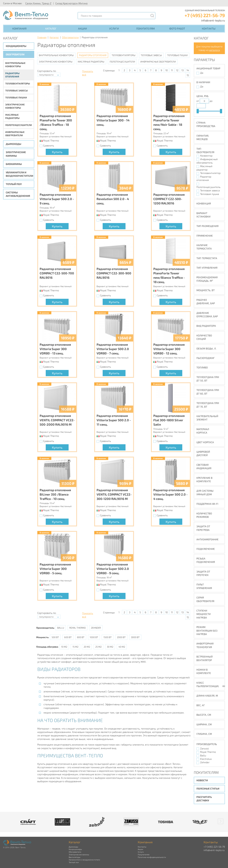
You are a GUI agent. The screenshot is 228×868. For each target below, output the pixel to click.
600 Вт (68, 637)
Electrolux (206, 759)
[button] (221, 821)
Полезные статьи (208, 788)
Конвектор (206, 156)
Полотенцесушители (19, 125)
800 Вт (81, 637)
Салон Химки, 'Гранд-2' (38, 3)
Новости (202, 780)
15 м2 (75, 647)
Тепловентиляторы (18, 83)
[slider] (198, 111)
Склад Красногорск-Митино (71, 3)
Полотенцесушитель (208, 187)
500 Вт (55, 637)
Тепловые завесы (17, 90)
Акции (83, 28)
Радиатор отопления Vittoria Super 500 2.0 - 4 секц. (170, 494)
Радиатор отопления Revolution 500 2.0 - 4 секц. (113, 199)
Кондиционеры (16, 46)
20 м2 (87, 647)
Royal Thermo (78, 628)
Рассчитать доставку (204, 799)
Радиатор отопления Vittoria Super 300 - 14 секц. (113, 120)
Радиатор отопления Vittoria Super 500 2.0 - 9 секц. (57, 199)
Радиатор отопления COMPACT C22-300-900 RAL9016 (114, 273)
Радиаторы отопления (12, 75)
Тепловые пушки (16, 97)
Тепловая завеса (210, 190)
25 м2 (98, 647)
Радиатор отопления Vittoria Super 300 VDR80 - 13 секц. (55, 349)
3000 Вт (135, 637)
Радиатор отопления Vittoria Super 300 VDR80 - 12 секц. (169, 349)
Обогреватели (15, 54)
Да (202, 73)
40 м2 (122, 647)
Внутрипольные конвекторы (15, 65)
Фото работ (177, 28)
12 (177, 70)
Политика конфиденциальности (152, 857)
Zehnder (96, 628)
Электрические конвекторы (15, 106)
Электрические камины (16, 154)
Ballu (61, 628)
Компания (19, 28)
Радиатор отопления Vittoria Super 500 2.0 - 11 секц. (114, 420)
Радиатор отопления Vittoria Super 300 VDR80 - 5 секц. (55, 569)
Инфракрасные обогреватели (15, 134)
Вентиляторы (74, 857)
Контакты (209, 28)
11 (172, 70)
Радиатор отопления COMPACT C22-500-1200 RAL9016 (169, 199)
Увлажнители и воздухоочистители (19, 174)
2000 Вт (121, 637)
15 (188, 75)
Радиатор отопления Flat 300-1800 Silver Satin (169, 420)
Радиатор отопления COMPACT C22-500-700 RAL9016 (57, 273)
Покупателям (145, 28)
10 (167, 70)
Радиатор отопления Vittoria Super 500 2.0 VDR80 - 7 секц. (113, 349)
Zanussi (205, 748)
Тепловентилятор (210, 173)
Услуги (114, 28)
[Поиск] (152, 16)
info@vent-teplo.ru (213, 20)
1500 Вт (108, 637)
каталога (214, 50)
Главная (42, 37)
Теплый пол (14, 184)
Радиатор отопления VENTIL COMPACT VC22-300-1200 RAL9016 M (114, 494)
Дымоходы (13, 144)
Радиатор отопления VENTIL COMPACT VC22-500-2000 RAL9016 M (57, 420)
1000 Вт (94, 637)
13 (183, 70)
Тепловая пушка (210, 194)
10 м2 (64, 647)
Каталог (51, 28)
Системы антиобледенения (18, 194)
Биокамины (14, 164)
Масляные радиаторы (12, 116)
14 (188, 70)
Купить (57, 152)
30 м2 (110, 647)
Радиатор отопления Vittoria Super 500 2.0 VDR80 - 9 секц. (113, 569)
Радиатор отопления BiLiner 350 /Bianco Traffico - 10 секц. (55, 494)
